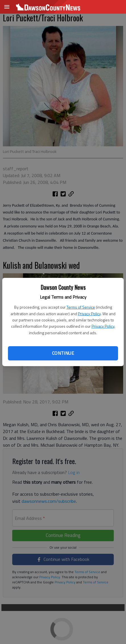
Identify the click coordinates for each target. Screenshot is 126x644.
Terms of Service (81, 307)
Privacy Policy (89, 314)
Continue (63, 353)
